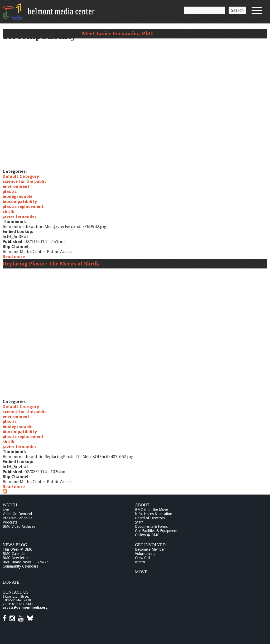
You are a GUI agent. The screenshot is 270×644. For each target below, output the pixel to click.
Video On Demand (17, 514)
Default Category (21, 176)
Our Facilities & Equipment (156, 531)
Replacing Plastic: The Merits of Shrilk (51, 263)
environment (16, 187)
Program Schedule (17, 518)
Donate (11, 582)
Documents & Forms (151, 526)
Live (6, 510)
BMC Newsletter (16, 558)
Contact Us (16, 592)
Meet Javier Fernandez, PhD (117, 33)
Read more (14, 257)
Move (141, 572)
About (142, 505)
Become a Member (150, 549)
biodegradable (18, 197)
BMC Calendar (14, 554)
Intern (140, 562)
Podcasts (10, 522)
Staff (139, 522)
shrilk (8, 212)
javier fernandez (20, 217)
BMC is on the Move (151, 510)
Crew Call (143, 558)
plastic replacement (23, 207)
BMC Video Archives (19, 526)
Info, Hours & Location (154, 514)
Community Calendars (20, 566)
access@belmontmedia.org (25, 608)
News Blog (15, 545)
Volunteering (145, 554)
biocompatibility (20, 202)
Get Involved (150, 545)
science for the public (25, 181)
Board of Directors (150, 518)
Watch (10, 505)
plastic (10, 192)
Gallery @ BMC (147, 535)
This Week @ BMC (18, 549)
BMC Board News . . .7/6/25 (26, 562)
